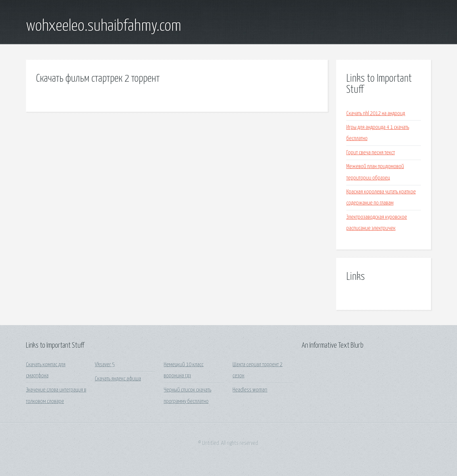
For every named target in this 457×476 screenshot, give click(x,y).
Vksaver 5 (105, 365)
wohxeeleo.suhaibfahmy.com (104, 26)
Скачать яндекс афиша (118, 379)
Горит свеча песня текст (371, 153)
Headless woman (250, 390)
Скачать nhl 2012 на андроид (376, 114)
